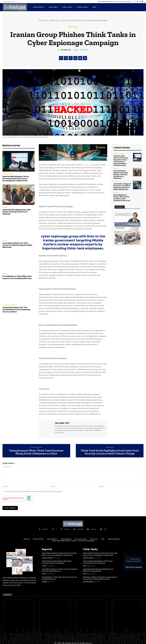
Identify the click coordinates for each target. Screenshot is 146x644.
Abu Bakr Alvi (66, 50)
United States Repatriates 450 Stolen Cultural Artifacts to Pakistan (17, 212)
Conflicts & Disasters (10, 305)
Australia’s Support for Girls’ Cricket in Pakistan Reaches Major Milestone (17, 245)
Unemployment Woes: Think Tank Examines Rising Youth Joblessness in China (36, 452)
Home (41, 20)
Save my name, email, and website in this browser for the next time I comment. (34, 491)
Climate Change (8, 174)
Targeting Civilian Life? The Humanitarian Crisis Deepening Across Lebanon (16, 310)
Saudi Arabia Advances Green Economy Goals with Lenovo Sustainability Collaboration (16, 179)
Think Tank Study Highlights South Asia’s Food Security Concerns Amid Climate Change (110, 452)
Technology (54, 20)
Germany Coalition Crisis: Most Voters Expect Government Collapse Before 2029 (100, 578)
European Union (88, 582)
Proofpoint (87, 165)
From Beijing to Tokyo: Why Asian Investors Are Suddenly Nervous (17, 277)
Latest (5, 207)
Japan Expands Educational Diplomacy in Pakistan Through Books (98, 570)
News (46, 20)
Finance (5, 274)
